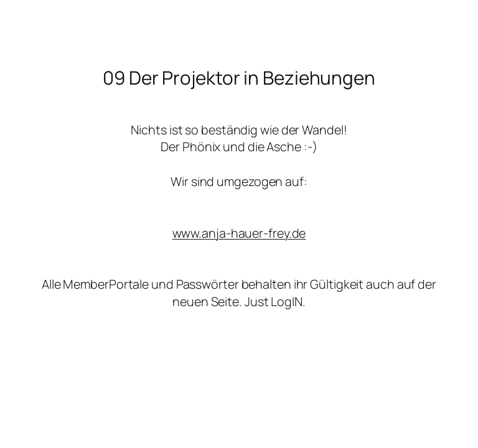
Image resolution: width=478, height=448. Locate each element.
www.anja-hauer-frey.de (239, 233)
